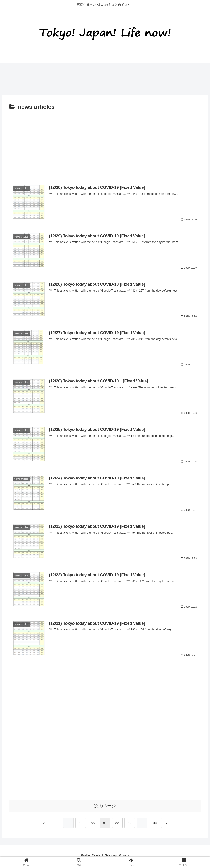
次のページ (105, 806)
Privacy (128, 855)
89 (130, 823)
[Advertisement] (82, 77)
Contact (96, 855)
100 (154, 823)
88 (117, 823)
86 (93, 823)
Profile (81, 855)
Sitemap (112, 855)
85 (81, 823)
